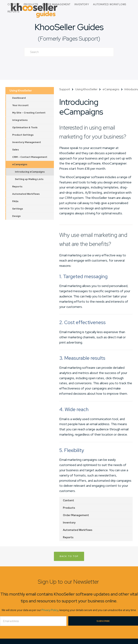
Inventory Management (27, 142)
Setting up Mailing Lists (29, 179)
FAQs (15, 201)
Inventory (82, 4)
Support (65, 89)
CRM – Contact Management (30, 157)
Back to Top (69, 556)
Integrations (20, 120)
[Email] (33, 621)
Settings (18, 209)
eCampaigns (20, 164)
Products (31, 4)
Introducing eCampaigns (30, 172)
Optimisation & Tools (25, 127)
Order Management (56, 4)
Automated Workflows (110, 4)
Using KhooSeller (21, 91)
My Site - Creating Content (29, 113)
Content (14, 4)
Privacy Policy (50, 610)
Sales (16, 150)
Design (16, 216)
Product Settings (23, 135)
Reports (13, 12)
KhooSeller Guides (69, 27)
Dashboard (19, 98)
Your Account (20, 105)
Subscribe (103, 621)
